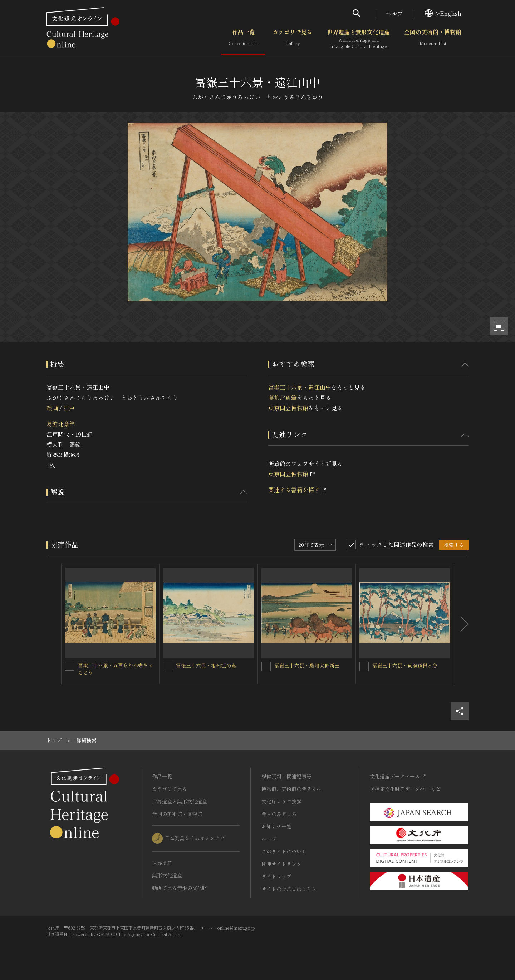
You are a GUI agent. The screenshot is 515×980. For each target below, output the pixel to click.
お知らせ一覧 (276, 826)
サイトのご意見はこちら (289, 889)
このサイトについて (284, 851)
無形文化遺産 (167, 875)
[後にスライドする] (461, 624)
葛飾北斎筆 (61, 424)
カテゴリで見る (293, 39)
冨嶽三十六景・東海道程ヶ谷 (405, 665)
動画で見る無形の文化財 (180, 888)
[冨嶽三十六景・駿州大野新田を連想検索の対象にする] (266, 667)
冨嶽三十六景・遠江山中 (300, 387)
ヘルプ (394, 13)
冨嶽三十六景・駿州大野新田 (307, 665)
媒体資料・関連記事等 (286, 776)
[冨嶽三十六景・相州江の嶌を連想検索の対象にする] (168, 667)
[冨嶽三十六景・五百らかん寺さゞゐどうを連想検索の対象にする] (70, 666)
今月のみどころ (279, 814)
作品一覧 (243, 39)
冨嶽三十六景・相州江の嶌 (206, 665)
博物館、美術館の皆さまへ (291, 789)
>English (443, 13)
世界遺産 (162, 863)
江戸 (69, 408)
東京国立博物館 (288, 408)
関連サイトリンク (281, 864)
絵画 (52, 408)
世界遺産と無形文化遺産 (358, 39)
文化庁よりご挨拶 (281, 801)
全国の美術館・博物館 (433, 39)
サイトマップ (276, 876)
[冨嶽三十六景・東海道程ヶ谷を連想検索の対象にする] (364, 667)
